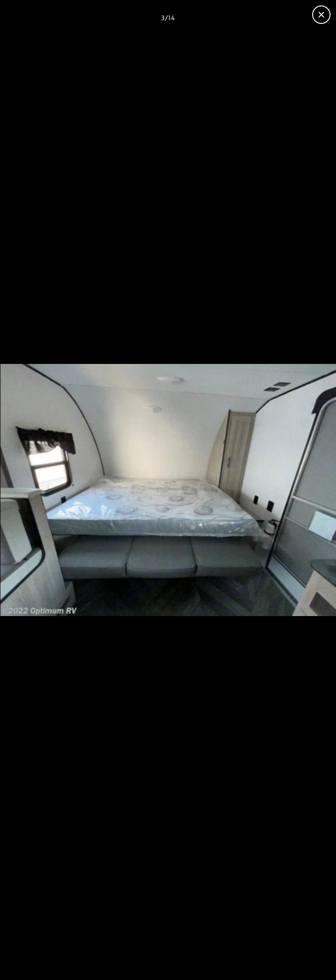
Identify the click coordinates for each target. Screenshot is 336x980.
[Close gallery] (321, 15)
